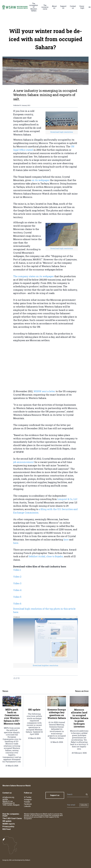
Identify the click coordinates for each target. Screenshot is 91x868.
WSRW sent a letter (44, 391)
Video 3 (17, 583)
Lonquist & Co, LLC (67, 499)
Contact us (73, 7)
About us (54, 7)
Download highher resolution (46, 665)
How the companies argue (11, 815)
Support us (63, 7)
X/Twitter (28, 797)
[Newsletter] (73, 805)
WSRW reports (9, 824)
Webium (28, 860)
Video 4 (17, 590)
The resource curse (45, 7)
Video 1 (17, 570)
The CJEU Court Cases (12, 818)
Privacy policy (8, 827)
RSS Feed (6, 829)
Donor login (82, 7)
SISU (10, 860)
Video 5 (17, 597)
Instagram (28, 800)
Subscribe (84, 805)
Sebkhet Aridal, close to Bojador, (46, 556)
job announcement (24, 462)
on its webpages (40, 180)
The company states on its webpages (33, 276)
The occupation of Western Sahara (34, 7)
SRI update (7, 821)
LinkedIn (27, 806)
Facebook (28, 804)
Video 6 (17, 604)
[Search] (75, 794)
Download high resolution (62, 132)
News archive (82, 691)
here (66, 540)
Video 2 (17, 577)
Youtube (27, 802)
